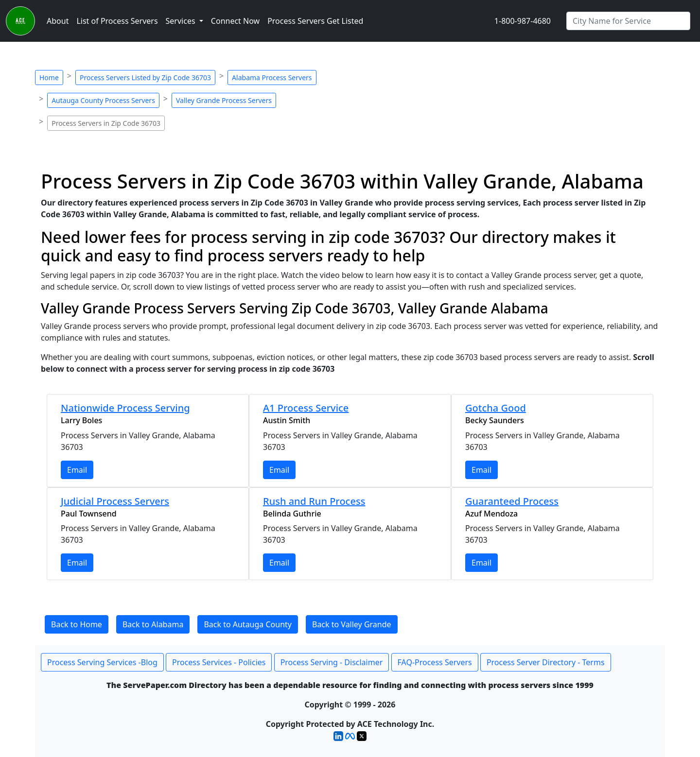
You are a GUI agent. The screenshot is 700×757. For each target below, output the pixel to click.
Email (77, 470)
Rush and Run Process (314, 501)
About (58, 21)
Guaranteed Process (512, 501)
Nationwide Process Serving (125, 408)
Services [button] (182, 21)
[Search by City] (628, 21)
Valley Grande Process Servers (224, 100)
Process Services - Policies (219, 662)
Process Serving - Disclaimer (332, 662)
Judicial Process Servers (115, 501)
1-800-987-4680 (523, 21)
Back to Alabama (153, 624)
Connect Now (235, 21)
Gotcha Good (496, 408)
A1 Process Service (306, 408)
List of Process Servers (117, 21)
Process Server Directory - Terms (546, 662)
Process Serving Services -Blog (102, 662)
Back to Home (77, 624)
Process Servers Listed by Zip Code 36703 (145, 77)
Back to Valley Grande (352, 624)
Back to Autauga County (248, 624)
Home (49, 77)
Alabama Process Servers (272, 77)
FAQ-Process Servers (435, 662)
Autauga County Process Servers (103, 100)
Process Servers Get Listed (315, 21)
